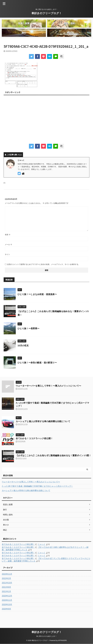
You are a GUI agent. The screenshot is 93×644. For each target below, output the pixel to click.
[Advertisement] (46, 128)
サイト (7, 263)
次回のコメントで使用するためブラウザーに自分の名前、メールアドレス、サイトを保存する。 (43, 272)
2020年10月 (7, 613)
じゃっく (42, 552)
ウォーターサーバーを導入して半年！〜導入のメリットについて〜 (48, 394)
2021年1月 (6, 600)
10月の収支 (23, 354)
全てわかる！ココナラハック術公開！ (34, 447)
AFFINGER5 (62, 640)
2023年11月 (7, 582)
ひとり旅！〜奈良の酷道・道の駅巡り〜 (37, 371)
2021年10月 (7, 591)
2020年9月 (6, 617)
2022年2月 (6, 587)
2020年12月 (7, 604)
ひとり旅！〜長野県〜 (28, 337)
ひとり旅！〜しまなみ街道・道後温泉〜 (37, 302)
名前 (8, 243)
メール (8, 253)
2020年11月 (7, 608)
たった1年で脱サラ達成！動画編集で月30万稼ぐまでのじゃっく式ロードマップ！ (37, 494)
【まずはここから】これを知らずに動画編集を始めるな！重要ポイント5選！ (53, 464)
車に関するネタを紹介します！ (46, 636)
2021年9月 (6, 595)
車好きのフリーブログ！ (47, 13)
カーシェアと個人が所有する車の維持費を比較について (43, 429)
